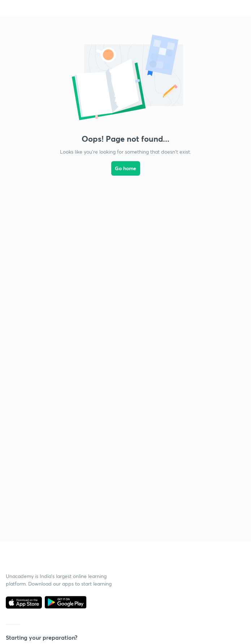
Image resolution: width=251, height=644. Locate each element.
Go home (125, 168)
